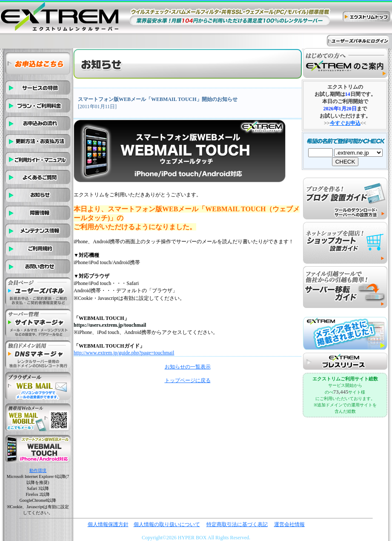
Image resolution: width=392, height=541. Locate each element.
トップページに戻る (188, 380)
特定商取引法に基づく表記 (237, 524)
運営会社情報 (289, 524)
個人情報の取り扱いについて (167, 524)
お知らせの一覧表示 (188, 367)
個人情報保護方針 (108, 524)
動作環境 (38, 470)
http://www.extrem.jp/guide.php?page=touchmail (124, 353)
